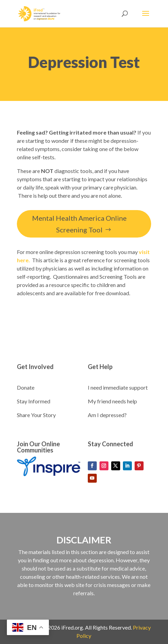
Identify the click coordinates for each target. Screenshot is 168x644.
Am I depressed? (107, 415)
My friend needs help (112, 401)
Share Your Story (36, 415)
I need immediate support (118, 387)
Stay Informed (34, 401)
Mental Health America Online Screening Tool (79, 224)
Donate (26, 387)
